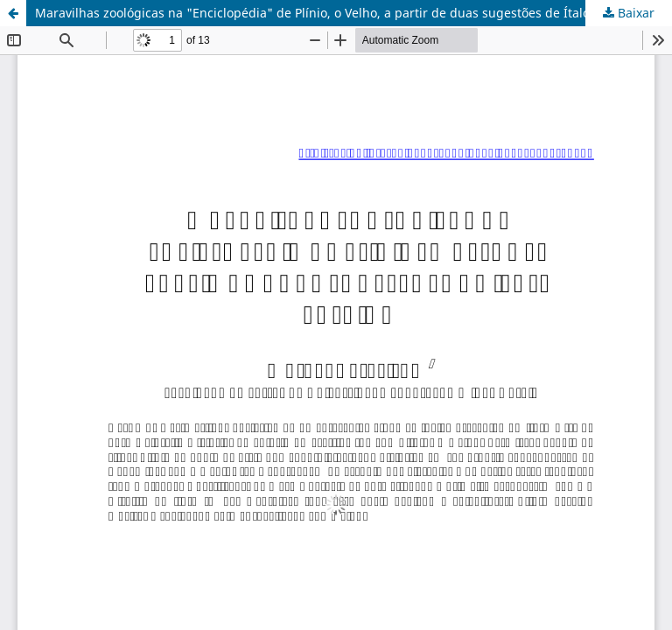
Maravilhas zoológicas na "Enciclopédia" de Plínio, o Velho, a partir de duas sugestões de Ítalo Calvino (336, 13)
